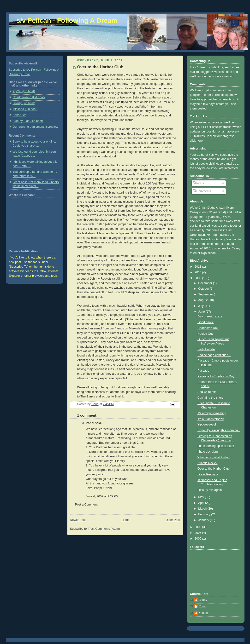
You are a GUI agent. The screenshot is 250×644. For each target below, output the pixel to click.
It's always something (212, 413)
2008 (198, 527)
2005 (198, 539)
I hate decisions (208, 452)
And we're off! (207, 392)
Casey (203, 600)
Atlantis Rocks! (207, 463)
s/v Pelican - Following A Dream (67, 20)
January (204, 520)
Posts (198, 183)
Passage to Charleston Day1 (217, 376)
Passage (203, 371)
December (206, 283)
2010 (198, 272)
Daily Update (206, 349)
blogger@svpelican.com (216, 72)
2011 (198, 267)
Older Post (173, 520)
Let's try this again (210, 490)
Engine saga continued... (214, 355)
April (202, 503)
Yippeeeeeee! (207, 425)
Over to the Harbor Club (214, 469)
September (206, 294)
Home (125, 520)
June (202, 312)
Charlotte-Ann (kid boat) (29, 97)
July (201, 306)
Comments (202, 191)
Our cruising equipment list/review (35, 127)
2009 (198, 278)
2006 (198, 533)
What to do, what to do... (214, 457)
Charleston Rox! (208, 328)
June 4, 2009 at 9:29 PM (102, 496)
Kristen (203, 613)
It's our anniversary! (211, 419)
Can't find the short (210, 398)
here (200, 141)
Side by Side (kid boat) (28, 121)
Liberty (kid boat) (24, 103)
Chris (202, 606)
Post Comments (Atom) (104, 529)
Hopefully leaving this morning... (219, 430)
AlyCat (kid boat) (24, 91)
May (201, 497)
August (203, 300)
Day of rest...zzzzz (210, 316)
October (204, 289)
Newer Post (78, 520)
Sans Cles (20, 115)
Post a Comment (86, 505)
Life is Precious (208, 474)
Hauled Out (205, 334)
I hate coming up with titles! (216, 446)
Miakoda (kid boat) (25, 109)
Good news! (205, 322)
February (205, 514)
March (203, 509)
